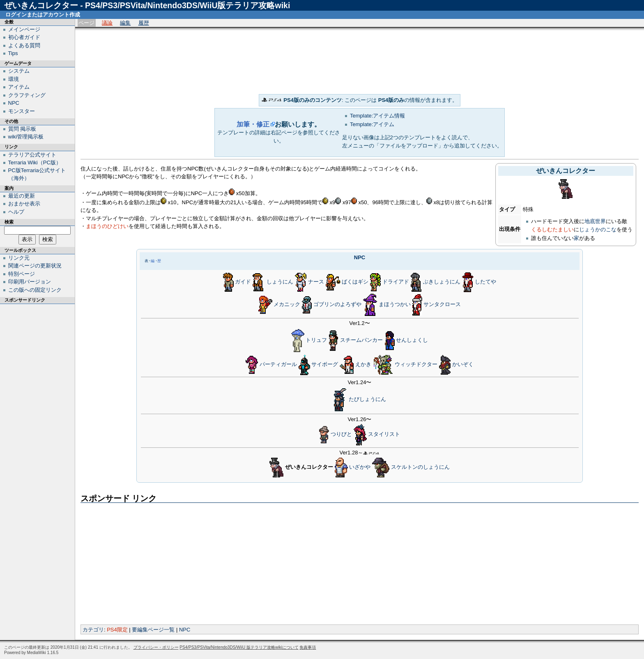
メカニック (287, 305)
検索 (9, 222)
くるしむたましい (552, 229)
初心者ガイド (24, 37)
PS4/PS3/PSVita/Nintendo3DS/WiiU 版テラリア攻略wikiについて (239, 647)
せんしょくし (412, 340)
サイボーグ (325, 364)
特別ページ (22, 274)
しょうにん (280, 282)
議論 (107, 23)
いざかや (360, 467)
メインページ (24, 29)
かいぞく (463, 364)
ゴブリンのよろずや (337, 305)
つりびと (341, 434)
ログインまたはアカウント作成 (43, 15)
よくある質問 (24, 45)
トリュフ (316, 340)
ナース (316, 282)
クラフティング (27, 95)
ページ (86, 23)
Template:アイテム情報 (377, 116)
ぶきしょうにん (442, 282)
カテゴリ (93, 630)
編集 (125, 23)
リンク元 (19, 258)
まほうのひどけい (107, 226)
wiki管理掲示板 (26, 137)
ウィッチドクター (416, 364)
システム (19, 71)
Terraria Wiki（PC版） (35, 162)
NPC (360, 257)
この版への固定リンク (35, 290)
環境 (14, 79)
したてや (485, 282)
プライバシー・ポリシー (156, 647)
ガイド (243, 282)
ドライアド (396, 282)
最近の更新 (22, 196)
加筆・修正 (253, 124)
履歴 (144, 23)
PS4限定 (117, 630)
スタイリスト (384, 434)
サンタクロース (442, 305)
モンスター (22, 111)
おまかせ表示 (24, 204)
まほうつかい (395, 305)
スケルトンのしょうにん (420, 467)
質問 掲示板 (22, 129)
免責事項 (308, 647)
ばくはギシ (355, 282)
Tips (13, 53)
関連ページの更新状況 (35, 266)
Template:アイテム (372, 124)
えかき (363, 364)
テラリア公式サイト (32, 155)
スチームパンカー (361, 340)
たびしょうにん (367, 399)
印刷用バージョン (30, 282)
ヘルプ (16, 212)
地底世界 (595, 221)
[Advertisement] (360, 60)
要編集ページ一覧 (153, 630)
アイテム (19, 87)
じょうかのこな (598, 229)
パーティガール (278, 364)
